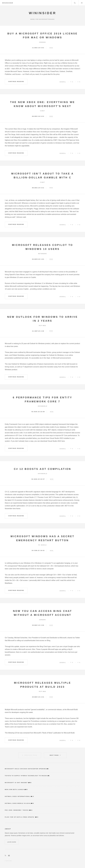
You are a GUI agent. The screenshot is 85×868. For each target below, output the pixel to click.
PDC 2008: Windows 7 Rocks (17, 810)
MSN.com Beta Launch (14, 790)
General (63, 82)
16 (32, 810)
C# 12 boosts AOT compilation (42, 469)
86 (31, 783)
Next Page (54, 755)
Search (75, 3)
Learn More (12, 842)
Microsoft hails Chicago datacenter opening (25, 769)
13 (33, 796)
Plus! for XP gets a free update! (20, 817)
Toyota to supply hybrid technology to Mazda (26, 776)
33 (37, 817)
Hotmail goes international (17, 796)
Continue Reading (16, 82)
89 (33, 803)
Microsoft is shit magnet (16, 783)
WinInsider (8, 3)
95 (27, 790)
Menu (82, 3)
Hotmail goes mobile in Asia (17, 803)
